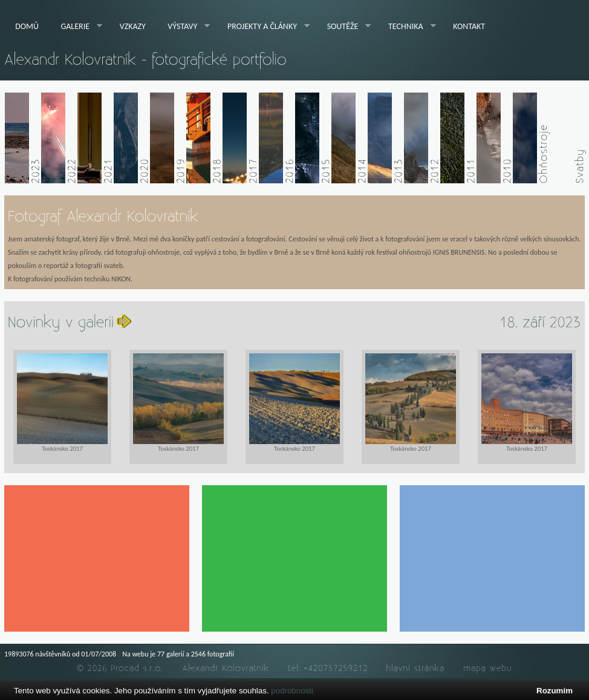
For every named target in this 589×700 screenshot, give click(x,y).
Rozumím (555, 691)
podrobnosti (292, 691)
